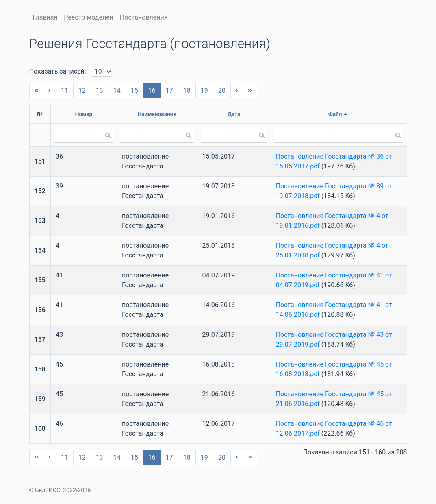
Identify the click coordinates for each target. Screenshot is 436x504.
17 (169, 91)
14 (117, 91)
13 (100, 91)
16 (152, 91)
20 (222, 91)
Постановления (144, 17)
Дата (234, 114)
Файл (335, 114)
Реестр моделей (89, 17)
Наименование (157, 114)
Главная (45, 17)
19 (204, 91)
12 (82, 91)
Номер (84, 114)
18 (187, 91)
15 (134, 91)
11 (65, 91)
